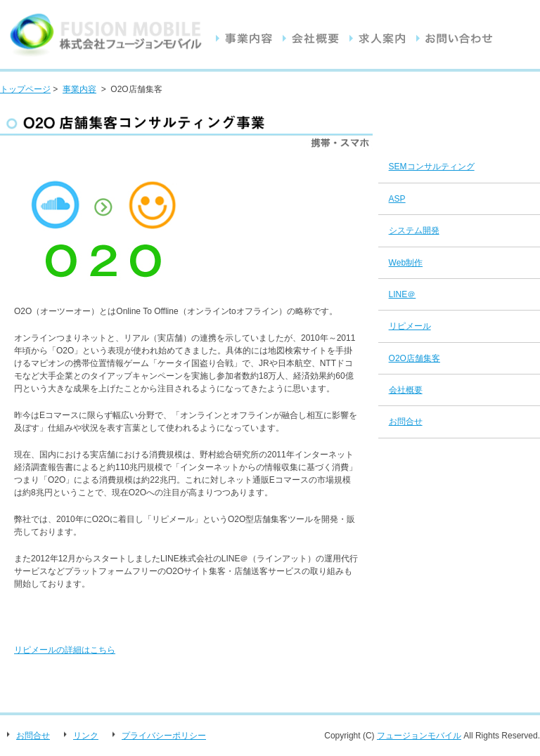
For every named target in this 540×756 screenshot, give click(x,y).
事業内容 (79, 89)
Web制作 (406, 263)
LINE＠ (403, 294)
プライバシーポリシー (164, 736)
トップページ (25, 89)
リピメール (410, 326)
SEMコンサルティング (432, 167)
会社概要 (406, 390)
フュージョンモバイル (419, 736)
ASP (397, 199)
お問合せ (406, 422)
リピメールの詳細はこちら (65, 650)
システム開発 (414, 230)
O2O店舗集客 (414, 358)
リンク (86, 736)
